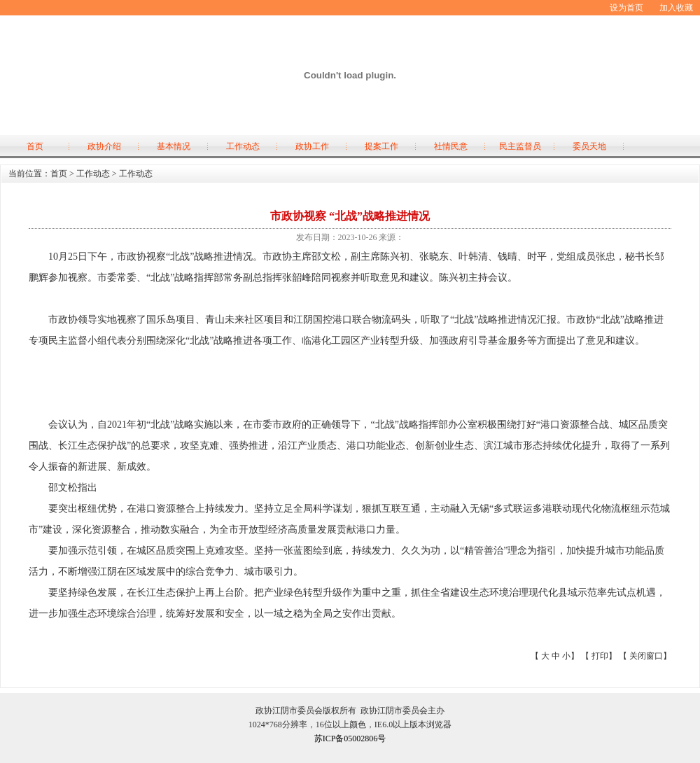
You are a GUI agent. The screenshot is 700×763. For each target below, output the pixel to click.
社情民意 (451, 146)
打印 (600, 656)
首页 (35, 146)
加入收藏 (676, 8)
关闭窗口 (646, 656)
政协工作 (312, 146)
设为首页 (626, 8)
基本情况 (174, 146)
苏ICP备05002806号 (350, 738)
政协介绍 (104, 146)
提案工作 (381, 146)
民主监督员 (520, 146)
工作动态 (243, 146)
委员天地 (589, 146)
